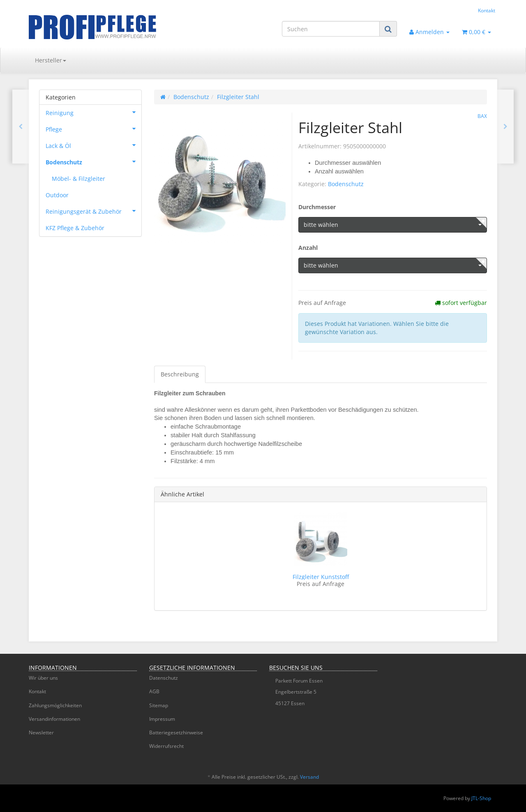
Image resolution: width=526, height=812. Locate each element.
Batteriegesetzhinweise (176, 732)
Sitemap (159, 705)
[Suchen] (331, 29)
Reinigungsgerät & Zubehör (93, 211)
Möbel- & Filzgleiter (78, 179)
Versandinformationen (54, 719)
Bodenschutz (346, 184)
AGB (154, 691)
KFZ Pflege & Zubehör (75, 228)
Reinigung (93, 112)
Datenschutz (164, 678)
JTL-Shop (481, 798)
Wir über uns (43, 678)
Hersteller (51, 60)
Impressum (162, 719)
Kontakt (487, 10)
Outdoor (57, 195)
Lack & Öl (93, 145)
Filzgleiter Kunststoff (321, 577)
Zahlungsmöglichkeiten (55, 705)
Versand (309, 777)
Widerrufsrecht (166, 746)
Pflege (93, 129)
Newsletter (41, 732)
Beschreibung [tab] (180, 374)
